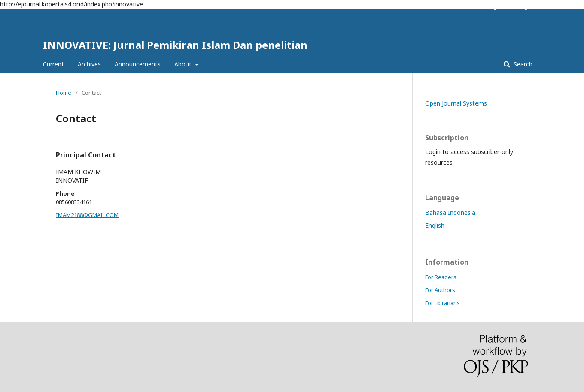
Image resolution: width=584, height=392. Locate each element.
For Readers (441, 277)
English (435, 225)
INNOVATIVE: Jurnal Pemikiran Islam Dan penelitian (175, 45)
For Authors (440, 290)
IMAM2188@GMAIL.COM (87, 215)
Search (522, 64)
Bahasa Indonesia (450, 213)
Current (53, 64)
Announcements (138, 64)
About (184, 64)
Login (525, 6)
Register (497, 6)
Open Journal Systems (456, 103)
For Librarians (443, 303)
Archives (89, 64)
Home (64, 93)
